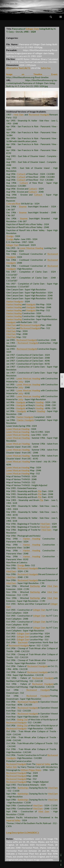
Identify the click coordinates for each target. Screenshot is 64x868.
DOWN (61, 865)
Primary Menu (61, 17)
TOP (61, 855)
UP (61, 861)
